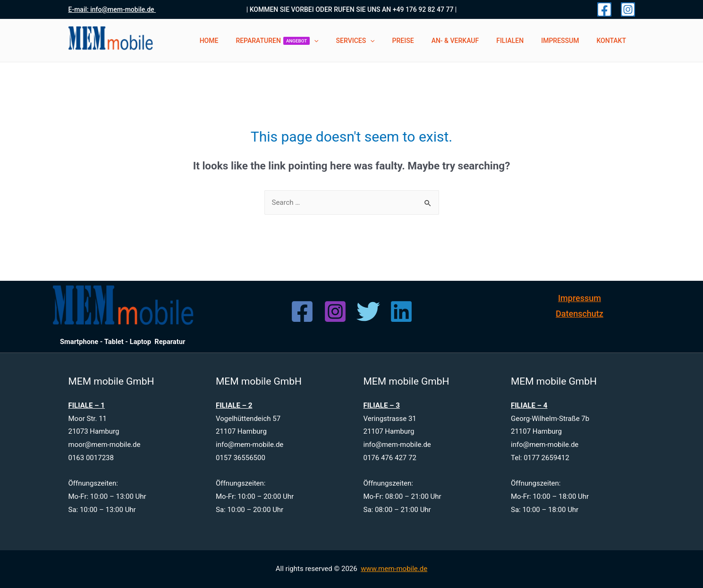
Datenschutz (580, 314)
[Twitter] (368, 311)
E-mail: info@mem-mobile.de (112, 9)
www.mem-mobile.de (394, 569)
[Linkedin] (401, 311)
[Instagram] (628, 9)
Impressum (580, 298)
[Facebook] (604, 9)
